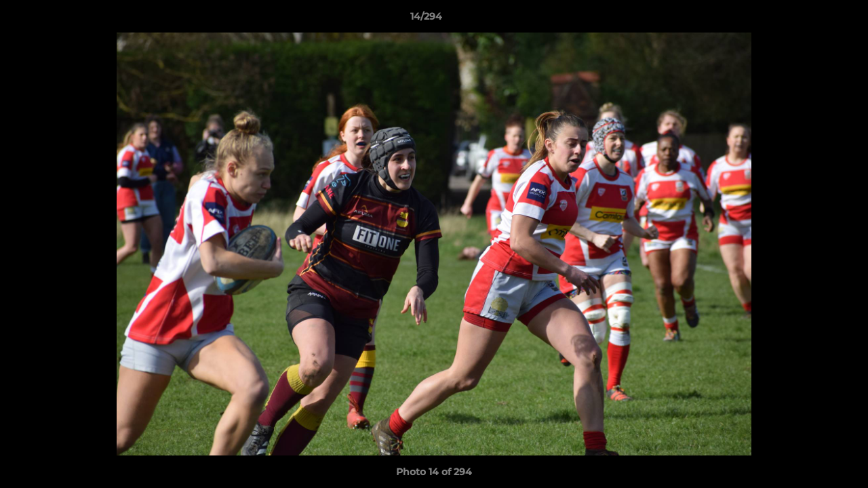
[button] (811, 20)
